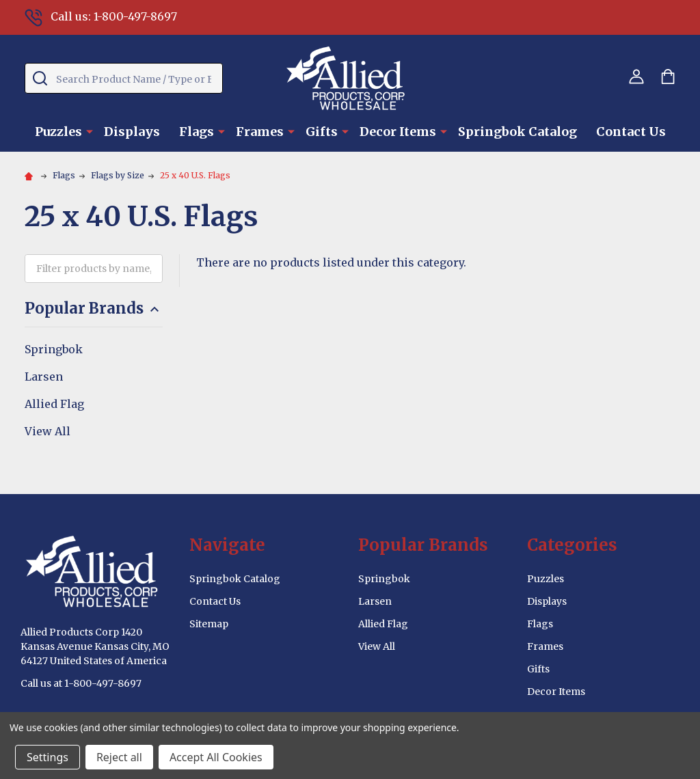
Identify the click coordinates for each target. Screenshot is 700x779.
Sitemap (209, 624)
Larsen (44, 377)
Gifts (322, 132)
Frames (260, 132)
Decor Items (398, 132)
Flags (197, 132)
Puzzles (58, 132)
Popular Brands (94, 309)
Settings (48, 757)
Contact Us (631, 132)
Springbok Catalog (517, 132)
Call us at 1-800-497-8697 (81, 683)
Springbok (54, 349)
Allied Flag (54, 404)
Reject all (119, 757)
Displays (132, 132)
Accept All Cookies (216, 757)
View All (48, 431)
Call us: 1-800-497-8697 (101, 16)
